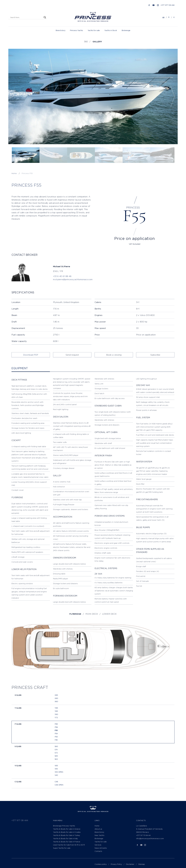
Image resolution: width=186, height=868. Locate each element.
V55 (56, 769)
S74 (56, 750)
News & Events (101, 848)
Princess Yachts (76, 30)
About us (98, 829)
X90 (56, 698)
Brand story (60, 30)
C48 (56, 782)
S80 (56, 746)
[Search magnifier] (45, 17)
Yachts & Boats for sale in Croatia (67, 832)
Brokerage (126, 30)
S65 (56, 756)
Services (98, 845)
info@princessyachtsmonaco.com (150, 839)
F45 (56, 740)
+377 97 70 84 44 (143, 835)
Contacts (98, 851)
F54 (56, 734)
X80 (56, 701)
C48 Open (59, 785)
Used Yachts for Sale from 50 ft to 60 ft (69, 845)
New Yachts (99, 835)
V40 (56, 775)
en (163, 17)
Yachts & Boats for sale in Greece (67, 829)
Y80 (56, 714)
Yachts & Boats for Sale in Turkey (66, 835)
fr (169, 17)
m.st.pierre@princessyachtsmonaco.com (73, 279)
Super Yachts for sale (62, 848)
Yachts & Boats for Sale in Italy (65, 839)
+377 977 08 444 (168, 5)
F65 (56, 724)
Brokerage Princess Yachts (64, 826)
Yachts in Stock (111, 30)
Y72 (56, 718)
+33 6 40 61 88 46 (62, 276)
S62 (56, 759)
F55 (56, 730)
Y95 (56, 708)
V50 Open (59, 772)
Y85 (56, 711)
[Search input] (26, 17)
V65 (56, 766)
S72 (56, 753)
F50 (56, 737)
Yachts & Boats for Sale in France (67, 842)
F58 (56, 727)
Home (97, 826)
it (174, 17)
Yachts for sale (94, 30)
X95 (56, 695)
